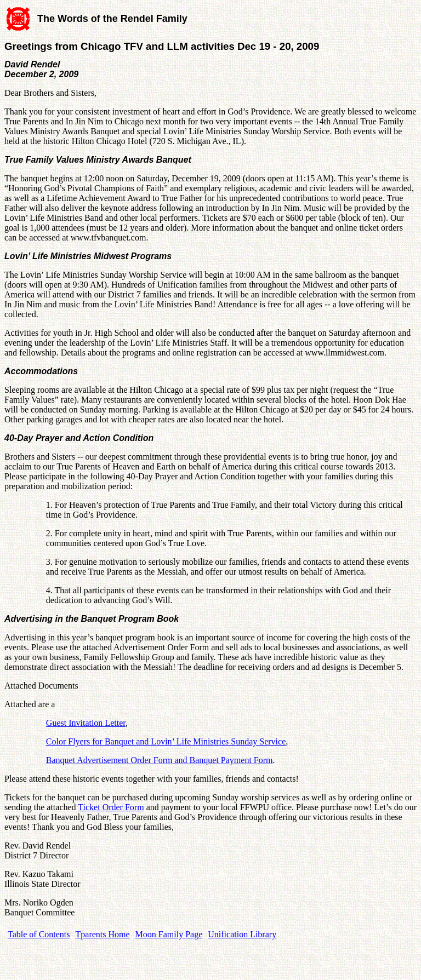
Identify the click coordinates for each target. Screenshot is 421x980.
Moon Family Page (169, 934)
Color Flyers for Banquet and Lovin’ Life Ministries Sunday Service (166, 741)
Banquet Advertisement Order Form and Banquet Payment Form (160, 760)
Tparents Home (103, 934)
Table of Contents (39, 934)
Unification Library (242, 934)
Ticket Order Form (111, 807)
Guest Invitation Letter (86, 723)
